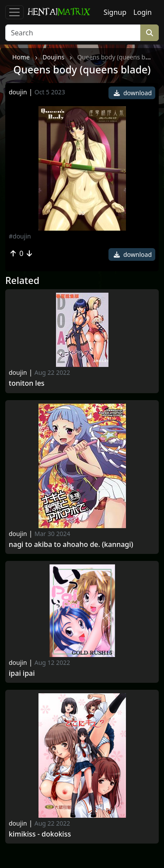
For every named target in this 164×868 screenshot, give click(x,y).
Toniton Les (27, 383)
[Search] (73, 33)
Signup (115, 12)
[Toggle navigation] (14, 12)
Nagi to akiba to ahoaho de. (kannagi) (71, 545)
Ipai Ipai (22, 673)
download (133, 93)
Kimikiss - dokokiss (40, 834)
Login (143, 12)
